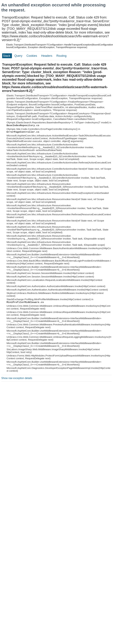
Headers (47, 56)
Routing (61, 56)
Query (19, 56)
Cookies (32, 56)
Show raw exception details (17, 378)
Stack (7, 56)
